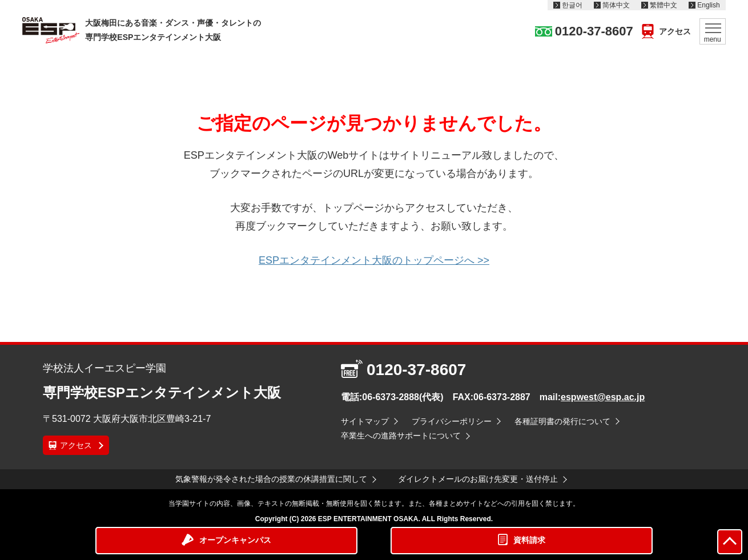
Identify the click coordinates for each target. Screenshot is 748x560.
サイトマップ (365, 421)
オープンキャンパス (235, 540)
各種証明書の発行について (562, 421)
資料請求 (529, 540)
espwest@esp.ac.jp (603, 397)
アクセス (675, 31)
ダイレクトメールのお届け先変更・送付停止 (478, 479)
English (708, 5)
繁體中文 (663, 5)
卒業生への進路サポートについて (401, 436)
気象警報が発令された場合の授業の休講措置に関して (271, 479)
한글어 (572, 5)
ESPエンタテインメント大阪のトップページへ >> (374, 260)
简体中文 (616, 5)
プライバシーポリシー (452, 421)
